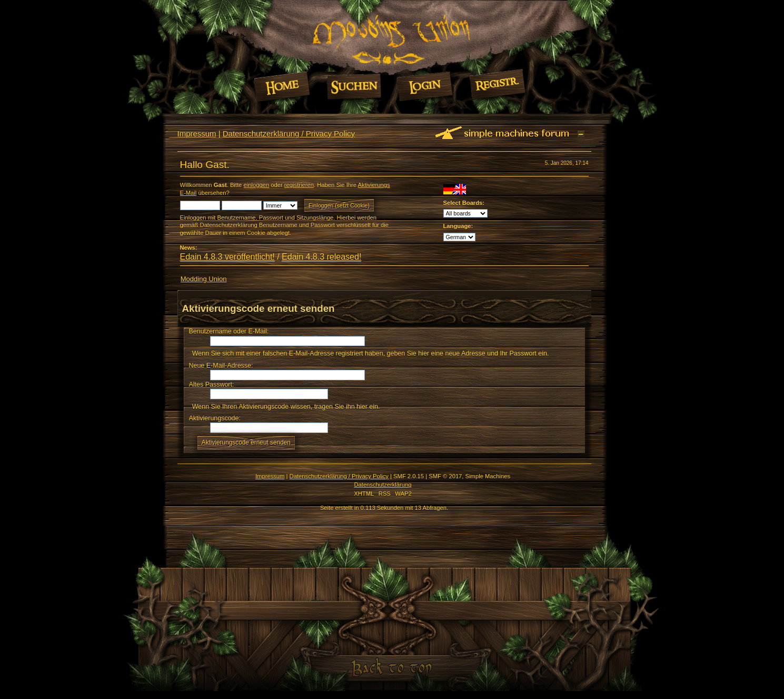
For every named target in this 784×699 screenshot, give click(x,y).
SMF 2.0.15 (409, 476)
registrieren (299, 185)
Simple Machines (488, 476)
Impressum (197, 134)
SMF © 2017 (445, 476)
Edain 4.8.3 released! (321, 257)
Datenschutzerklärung (383, 485)
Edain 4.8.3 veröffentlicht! (227, 257)
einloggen (256, 185)
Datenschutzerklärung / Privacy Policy (289, 134)
